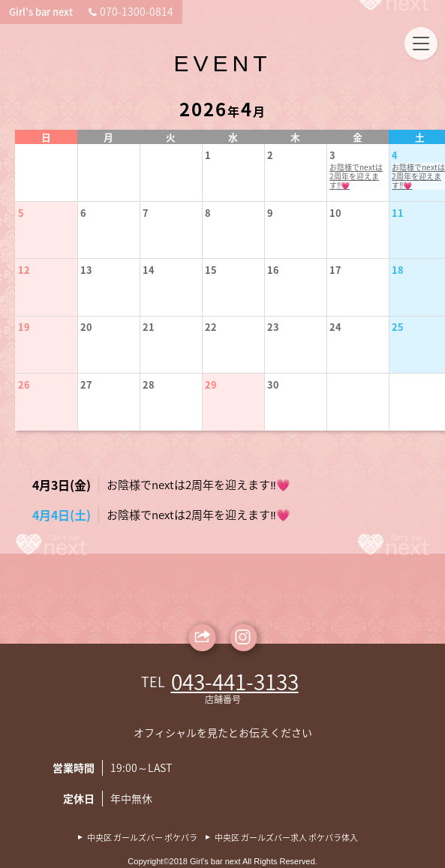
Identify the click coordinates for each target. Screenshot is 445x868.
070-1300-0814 (378, 11)
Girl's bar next (54, 12)
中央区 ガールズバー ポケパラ (142, 838)
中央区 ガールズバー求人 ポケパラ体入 (286, 838)
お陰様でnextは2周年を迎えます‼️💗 (337, 179)
